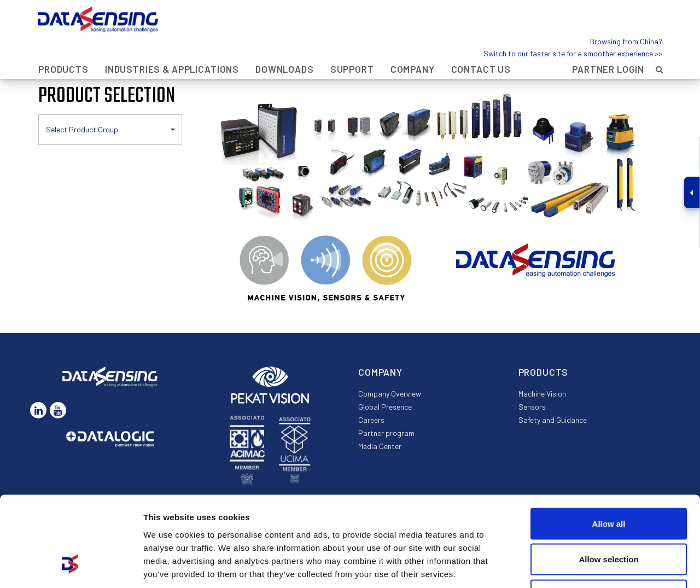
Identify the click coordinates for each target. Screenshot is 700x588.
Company (413, 45)
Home (49, 62)
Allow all (609, 444)
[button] (110, 130)
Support (352, 45)
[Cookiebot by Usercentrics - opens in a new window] (71, 567)
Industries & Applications (172, 45)
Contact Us (481, 45)
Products (63, 45)
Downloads (285, 45)
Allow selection (608, 481)
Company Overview (390, 394)
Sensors (532, 407)
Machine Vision (542, 394)
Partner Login (608, 45)
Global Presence (385, 407)
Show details (574, 567)
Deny (609, 516)
